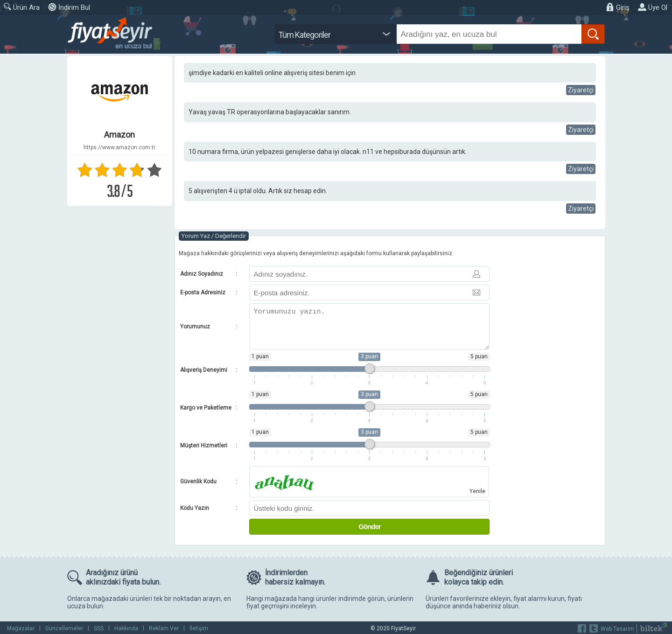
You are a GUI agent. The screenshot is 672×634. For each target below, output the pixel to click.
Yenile (477, 491)
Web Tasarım (617, 629)
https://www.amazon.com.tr (119, 147)
